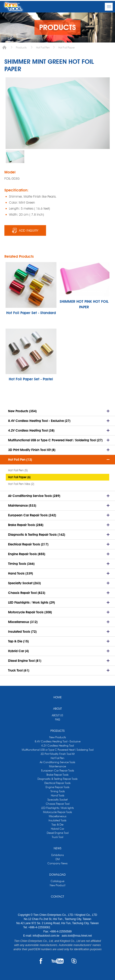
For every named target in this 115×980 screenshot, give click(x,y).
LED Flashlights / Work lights (57, 808)
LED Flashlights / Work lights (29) (31, 602)
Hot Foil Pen (43, 47)
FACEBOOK (41, 961)
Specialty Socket (57, 800)
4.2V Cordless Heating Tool (57, 746)
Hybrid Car (57, 829)
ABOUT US (57, 715)
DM (58, 859)
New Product (57, 885)
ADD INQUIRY (29, 230)
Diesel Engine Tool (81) (25, 661)
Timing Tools (58, 791)
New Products (58, 737)
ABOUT (57, 708)
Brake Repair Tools (57, 775)
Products (21, 47)
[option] (15, 157)
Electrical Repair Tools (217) (28, 544)
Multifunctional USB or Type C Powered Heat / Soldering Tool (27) (55, 440)
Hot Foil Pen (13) (20, 460)
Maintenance (57, 766)
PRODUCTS (57, 731)
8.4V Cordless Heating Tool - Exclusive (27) (39, 421)
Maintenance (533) (22, 505)
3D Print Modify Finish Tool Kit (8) (32, 450)
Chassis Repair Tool (58, 804)
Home (4, 47)
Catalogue (57, 881)
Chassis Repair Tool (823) (27, 593)
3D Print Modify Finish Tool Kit (57, 754)
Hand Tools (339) (20, 573)
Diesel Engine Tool (58, 833)
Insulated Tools (57, 820)
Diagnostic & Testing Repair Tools (57, 779)
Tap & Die (57, 824)
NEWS (57, 848)
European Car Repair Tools (58, 770)
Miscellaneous (58, 816)
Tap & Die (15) (18, 641)
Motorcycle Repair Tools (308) (30, 612)
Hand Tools (58, 795)
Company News (57, 863)
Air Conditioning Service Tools (57, 762)
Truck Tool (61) (19, 670)
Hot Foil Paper (67, 47)
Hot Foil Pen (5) (18, 470)
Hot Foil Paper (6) (19, 477)
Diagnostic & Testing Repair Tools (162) (37, 535)
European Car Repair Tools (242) (32, 515)
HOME (58, 697)
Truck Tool (57, 837)
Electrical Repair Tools (57, 783)
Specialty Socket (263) (24, 583)
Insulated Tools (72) (22, 632)
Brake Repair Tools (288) (26, 525)
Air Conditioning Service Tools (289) (34, 496)
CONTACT (57, 896)
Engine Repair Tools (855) (27, 554)
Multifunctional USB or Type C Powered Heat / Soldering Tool (58, 750)
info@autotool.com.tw (46, 936)
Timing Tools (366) (21, 564)
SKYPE (74, 961)
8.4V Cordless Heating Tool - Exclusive (58, 741)
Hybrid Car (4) (18, 651)
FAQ (57, 719)
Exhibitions (58, 855)
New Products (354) (22, 411)
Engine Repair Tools (57, 787)
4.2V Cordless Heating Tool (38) (31, 430)
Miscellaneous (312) (23, 622)
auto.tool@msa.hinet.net (77, 936)
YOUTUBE (57, 961)
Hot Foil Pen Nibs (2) (21, 484)
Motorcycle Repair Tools (57, 812)
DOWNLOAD (57, 874)
